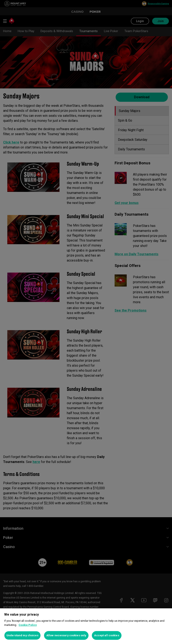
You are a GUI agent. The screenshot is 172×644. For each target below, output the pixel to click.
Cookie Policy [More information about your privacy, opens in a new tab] (28, 625)
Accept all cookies (107, 635)
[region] (86, 626)
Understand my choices (22, 635)
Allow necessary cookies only (66, 635)
